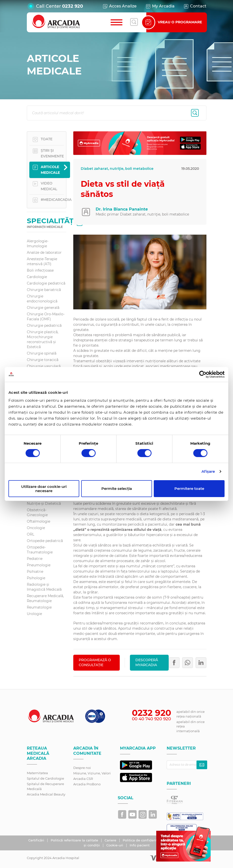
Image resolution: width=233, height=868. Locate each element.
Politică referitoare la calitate (75, 840)
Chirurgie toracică (43, 360)
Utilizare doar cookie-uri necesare (44, 489)
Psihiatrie (35, 572)
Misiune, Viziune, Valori (92, 773)
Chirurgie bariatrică (44, 290)
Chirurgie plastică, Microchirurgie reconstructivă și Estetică (43, 339)
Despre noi (82, 768)
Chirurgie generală (43, 308)
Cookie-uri (115, 845)
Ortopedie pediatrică (45, 541)
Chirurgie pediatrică (44, 325)
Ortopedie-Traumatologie (40, 550)
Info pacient (140, 845)
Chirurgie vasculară (44, 366)
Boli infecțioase (40, 270)
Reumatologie (39, 607)
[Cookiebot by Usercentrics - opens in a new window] (203, 374)
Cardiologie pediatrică (46, 283)
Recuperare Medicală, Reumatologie (45, 598)
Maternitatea (37, 773)
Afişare (208, 471)
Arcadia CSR (83, 779)
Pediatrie (35, 559)
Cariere (111, 840)
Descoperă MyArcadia (147, 662)
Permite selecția (117, 488)
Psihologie (36, 578)
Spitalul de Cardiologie (45, 778)
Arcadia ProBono (87, 784)
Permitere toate (189, 488)
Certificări (37, 840)
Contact (195, 6)
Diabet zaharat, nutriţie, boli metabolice (117, 169)
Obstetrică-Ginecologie (37, 512)
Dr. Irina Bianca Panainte (122, 209)
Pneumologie (39, 565)
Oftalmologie (39, 521)
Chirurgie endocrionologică (42, 299)
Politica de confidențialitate (146, 840)
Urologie (34, 614)
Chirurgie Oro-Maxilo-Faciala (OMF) (46, 317)
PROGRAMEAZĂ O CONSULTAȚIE (95, 662)
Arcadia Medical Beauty (46, 794)
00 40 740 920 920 (151, 719)
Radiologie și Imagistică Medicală (44, 587)
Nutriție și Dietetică (44, 504)
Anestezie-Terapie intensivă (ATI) (42, 261)
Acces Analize (119, 6)
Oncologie (36, 528)
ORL (31, 534)
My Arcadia (160, 6)
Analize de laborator (44, 253)
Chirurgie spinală (42, 353)
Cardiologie (37, 277)
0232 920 (73, 6)
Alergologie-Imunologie (38, 244)
